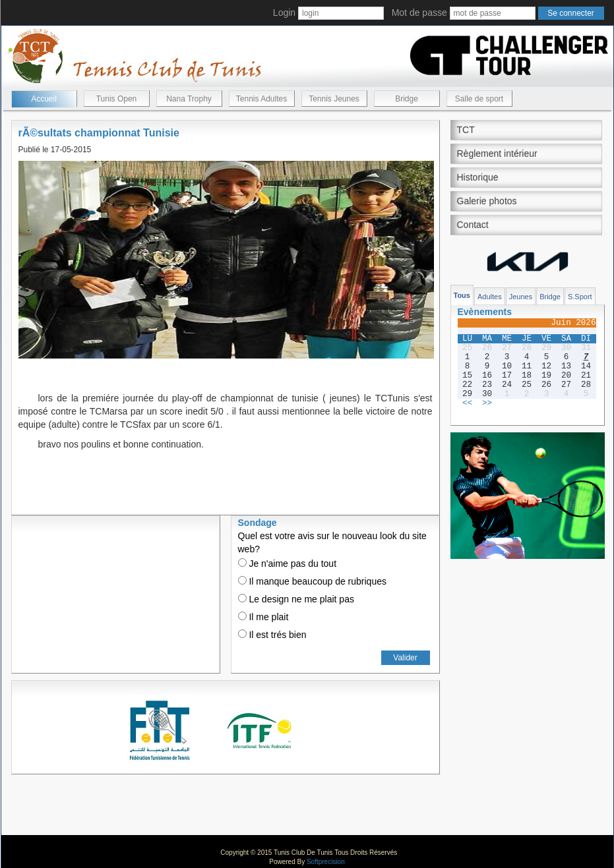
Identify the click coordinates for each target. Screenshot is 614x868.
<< (467, 403)
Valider (405, 658)
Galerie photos (487, 201)
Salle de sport (479, 99)
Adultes (490, 297)
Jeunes (521, 297)
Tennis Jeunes (334, 99)
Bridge (407, 99)
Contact (473, 225)
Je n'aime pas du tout (288, 564)
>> (487, 403)
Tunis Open (117, 99)
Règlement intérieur (497, 154)
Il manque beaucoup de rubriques (312, 581)
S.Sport (580, 297)
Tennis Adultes (261, 99)
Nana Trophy (189, 99)
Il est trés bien (272, 635)
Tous (462, 295)
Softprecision (326, 862)
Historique (478, 177)
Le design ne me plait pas (296, 599)
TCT (466, 130)
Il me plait (263, 617)
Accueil (44, 99)
